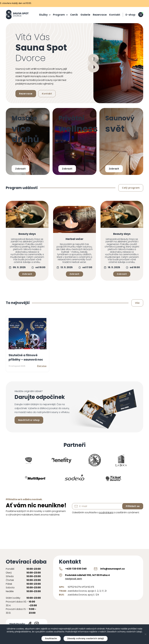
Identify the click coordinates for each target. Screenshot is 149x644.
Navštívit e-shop (29, 420)
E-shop (130, 15)
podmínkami (106, 512)
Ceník (74, 15)
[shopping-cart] (141, 15)
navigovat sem (73, 579)
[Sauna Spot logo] (17, 15)
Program (59, 15)
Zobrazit (20, 169)
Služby (43, 15)
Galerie (85, 15)
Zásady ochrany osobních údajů (86, 638)
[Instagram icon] (37, 624)
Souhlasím (51, 638)
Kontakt (115, 15)
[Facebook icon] (30, 624)
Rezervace (100, 15)
